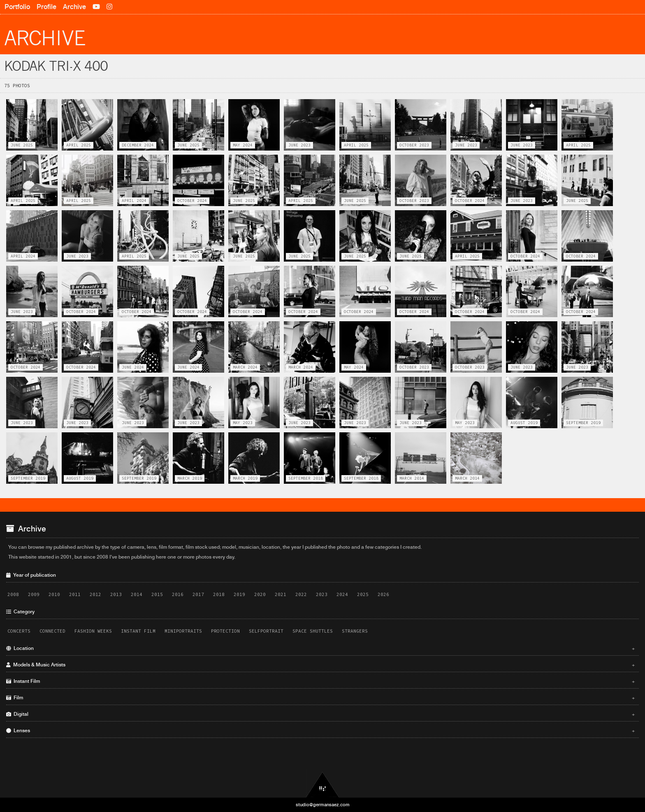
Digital (320, 714)
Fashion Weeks (93, 631)
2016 (178, 594)
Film (320, 698)
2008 (13, 594)
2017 (198, 594)
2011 (75, 594)
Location (320, 648)
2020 (260, 594)
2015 (157, 594)
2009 (34, 594)
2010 (54, 594)
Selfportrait (266, 631)
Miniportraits (183, 631)
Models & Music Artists (320, 665)
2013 (116, 594)
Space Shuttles (313, 631)
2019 (239, 594)
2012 (95, 594)
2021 (281, 594)
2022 (301, 594)
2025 (363, 594)
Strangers (355, 631)
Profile (46, 7)
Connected (52, 631)
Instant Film (138, 631)
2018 (219, 594)
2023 (322, 594)
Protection (225, 631)
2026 (383, 594)
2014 (137, 594)
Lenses (320, 731)
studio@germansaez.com (323, 805)
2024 (342, 594)
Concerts (19, 631)
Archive (74, 7)
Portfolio (17, 7)
